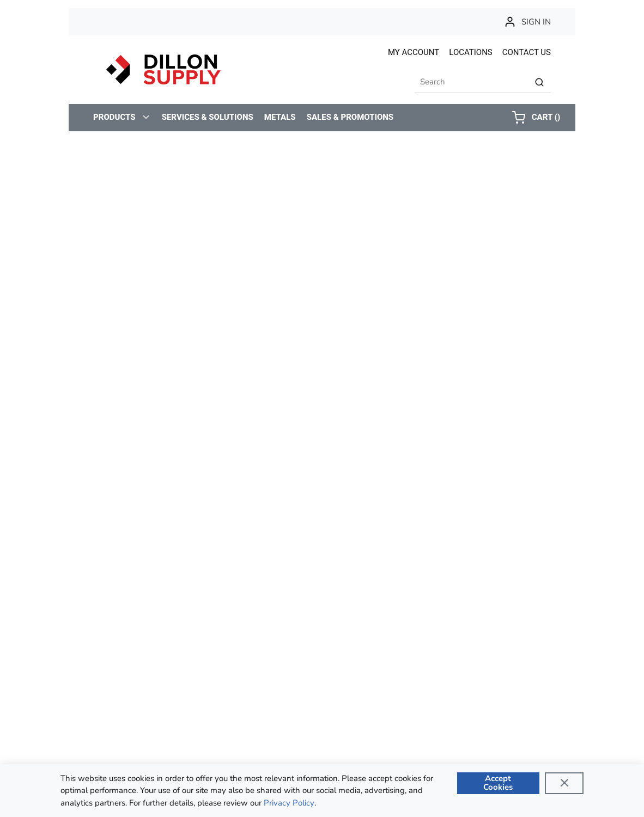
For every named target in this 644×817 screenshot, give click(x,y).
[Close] (564, 783)
